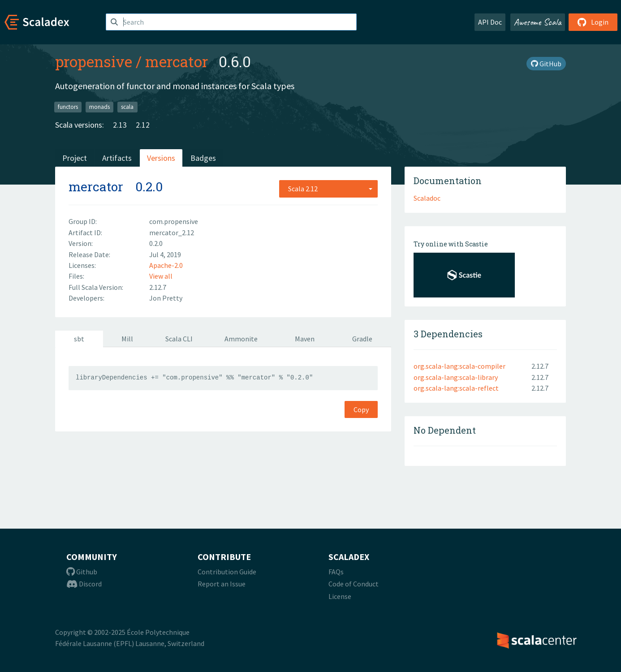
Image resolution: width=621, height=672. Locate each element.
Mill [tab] (127, 339)
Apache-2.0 (166, 265)
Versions (161, 158)
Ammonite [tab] (241, 339)
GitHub (546, 64)
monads (99, 107)
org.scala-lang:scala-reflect (456, 388)
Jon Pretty (166, 298)
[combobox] (328, 189)
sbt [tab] (79, 339)
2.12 (143, 125)
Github (82, 572)
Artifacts (117, 158)
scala (127, 107)
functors (68, 107)
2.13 (120, 125)
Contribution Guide (227, 572)
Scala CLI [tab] (179, 339)
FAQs (336, 572)
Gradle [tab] (362, 339)
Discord (84, 584)
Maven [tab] (305, 339)
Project (75, 158)
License (340, 596)
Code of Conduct (354, 584)
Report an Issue (222, 584)
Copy (361, 409)
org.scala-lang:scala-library (456, 377)
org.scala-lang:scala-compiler (459, 366)
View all (161, 276)
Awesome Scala (538, 22)
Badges (203, 158)
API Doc (490, 22)
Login (593, 22)
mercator (177, 61)
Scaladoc (427, 198)
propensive (94, 61)
